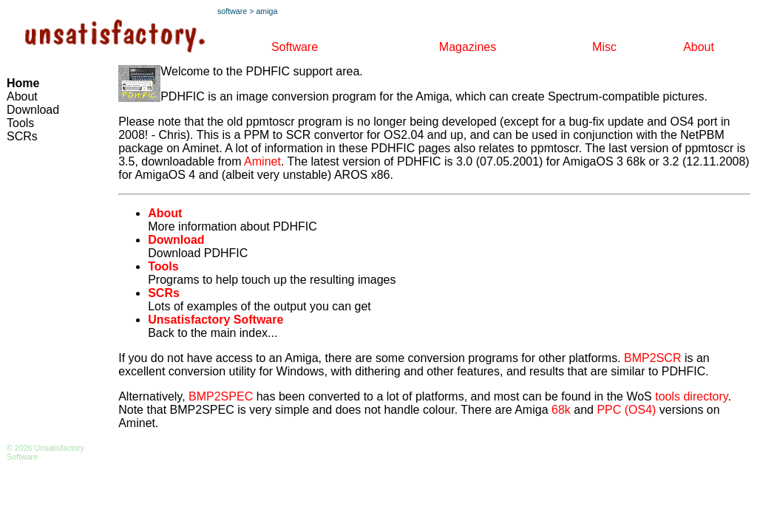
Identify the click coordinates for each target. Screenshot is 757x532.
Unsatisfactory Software (215, 320)
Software (295, 47)
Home (23, 83)
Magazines (468, 47)
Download (33, 110)
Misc (604, 47)
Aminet (262, 161)
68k (561, 410)
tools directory (691, 396)
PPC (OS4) (626, 410)
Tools (20, 123)
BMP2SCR (652, 358)
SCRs (22, 136)
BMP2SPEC (221, 396)
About (699, 47)
